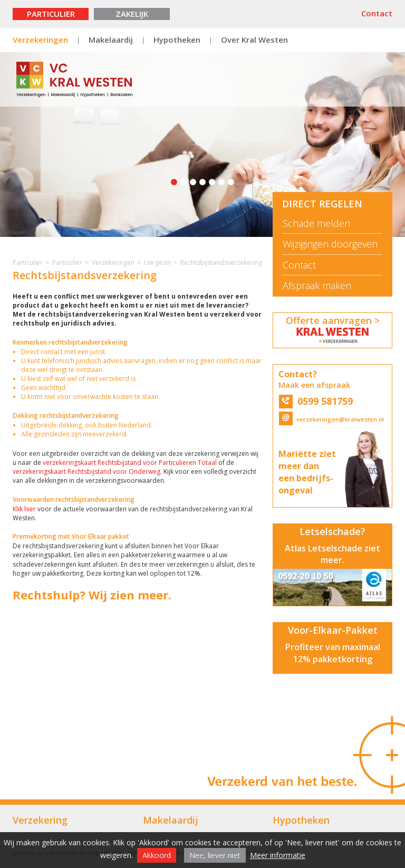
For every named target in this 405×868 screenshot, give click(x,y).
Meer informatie (278, 855)
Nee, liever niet (215, 855)
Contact (377, 13)
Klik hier (24, 509)
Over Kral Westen (254, 40)
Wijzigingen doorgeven (330, 244)
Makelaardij (111, 40)
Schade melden (316, 223)
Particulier (51, 14)
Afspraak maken (317, 286)
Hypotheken (177, 40)
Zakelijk (132, 14)
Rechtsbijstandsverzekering (221, 263)
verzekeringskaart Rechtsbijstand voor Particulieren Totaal (131, 462)
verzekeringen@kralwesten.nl (331, 419)
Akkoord (157, 855)
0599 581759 (316, 401)
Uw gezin (157, 263)
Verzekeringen (40, 40)
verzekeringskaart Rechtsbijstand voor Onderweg (86, 471)
